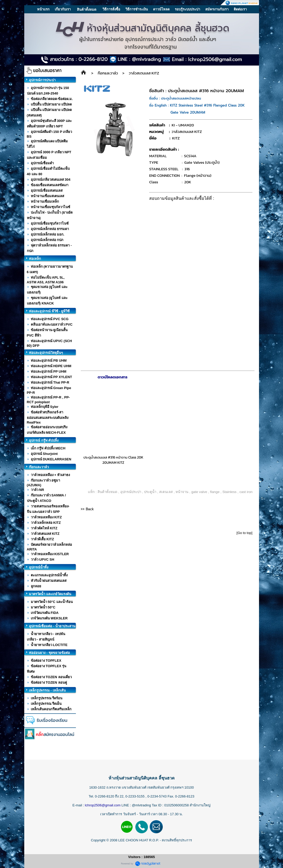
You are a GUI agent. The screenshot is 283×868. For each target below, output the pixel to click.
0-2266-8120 (105, 796)
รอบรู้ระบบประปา (187, 9)
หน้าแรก (43, 9)
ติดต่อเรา (240, 9)
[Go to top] (245, 533)
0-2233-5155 (135, 796)
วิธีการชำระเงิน (137, 9)
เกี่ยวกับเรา (63, 9)
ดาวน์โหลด (161, 9)
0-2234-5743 (157, 796)
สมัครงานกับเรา (217, 9)
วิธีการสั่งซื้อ (111, 9)
